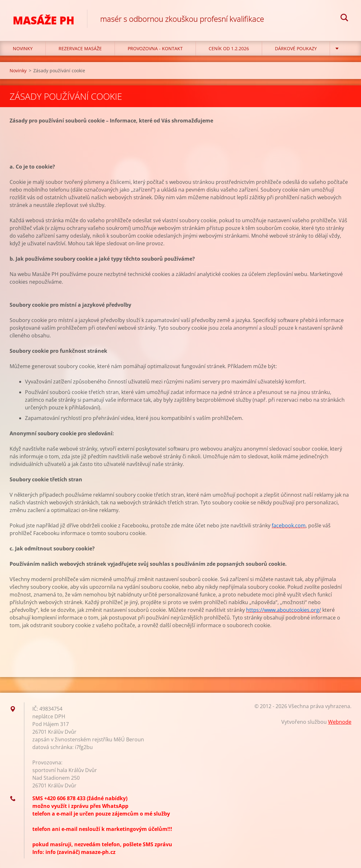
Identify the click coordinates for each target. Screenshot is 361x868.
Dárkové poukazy (296, 48)
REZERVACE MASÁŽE (80, 48)
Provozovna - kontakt (155, 48)
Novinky (23, 48)
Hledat (344, 19)
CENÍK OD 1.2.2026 (229, 48)
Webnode (340, 722)
